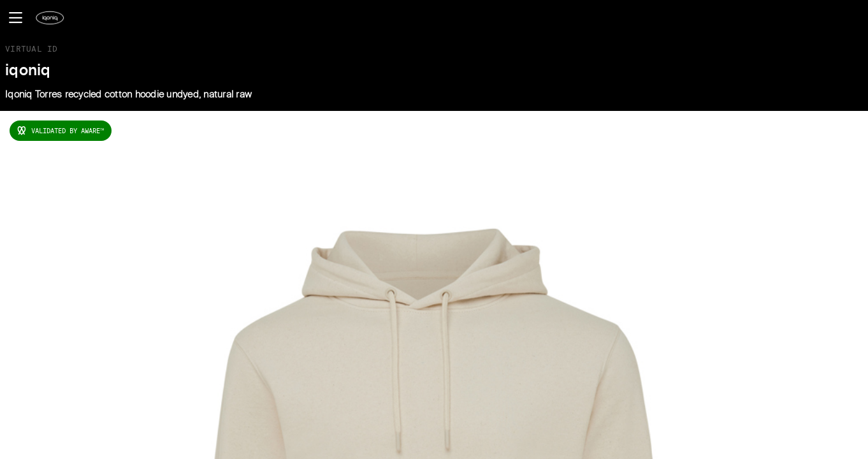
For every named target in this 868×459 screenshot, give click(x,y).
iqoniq (28, 71)
